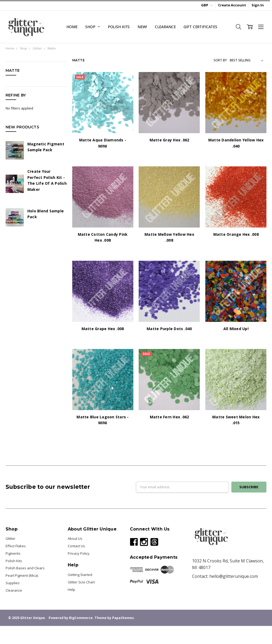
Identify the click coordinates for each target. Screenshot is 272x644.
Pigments (13, 553)
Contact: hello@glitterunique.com (225, 576)
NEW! (142, 27)
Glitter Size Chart (81, 582)
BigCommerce (81, 618)
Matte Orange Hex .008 (236, 234)
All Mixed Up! (236, 329)
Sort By (220, 60)
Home (72, 27)
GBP (207, 5)
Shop (92, 27)
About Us (75, 538)
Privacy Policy (79, 553)
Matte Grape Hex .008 (103, 329)
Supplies (13, 583)
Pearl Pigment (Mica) (22, 575)
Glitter (10, 538)
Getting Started (80, 575)
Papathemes (123, 618)
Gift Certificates (200, 27)
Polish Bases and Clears (25, 568)
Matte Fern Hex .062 (169, 417)
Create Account (232, 5)
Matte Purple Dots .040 (169, 329)
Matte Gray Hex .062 (169, 140)
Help (71, 590)
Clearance (165, 27)
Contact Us (76, 546)
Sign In (258, 5)
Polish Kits (119, 27)
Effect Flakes (16, 546)
